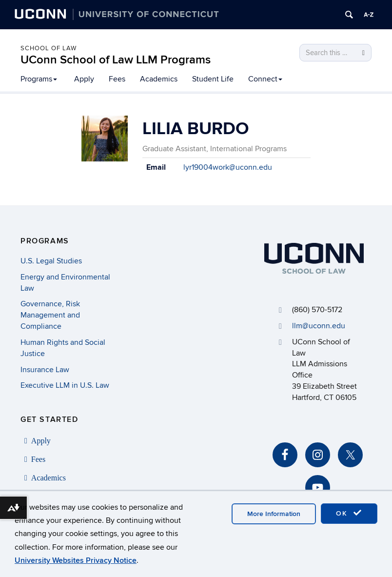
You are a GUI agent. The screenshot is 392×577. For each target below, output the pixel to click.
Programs (39, 79)
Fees (117, 79)
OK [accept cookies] (349, 513)
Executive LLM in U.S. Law (65, 385)
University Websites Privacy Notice (76, 560)
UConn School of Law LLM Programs (116, 60)
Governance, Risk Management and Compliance (50, 315)
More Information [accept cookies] (274, 514)
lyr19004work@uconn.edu (228, 167)
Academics (159, 79)
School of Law (49, 48)
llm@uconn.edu (319, 326)
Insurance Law (45, 370)
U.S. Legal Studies (51, 261)
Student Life (213, 79)
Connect (265, 79)
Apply (84, 79)
